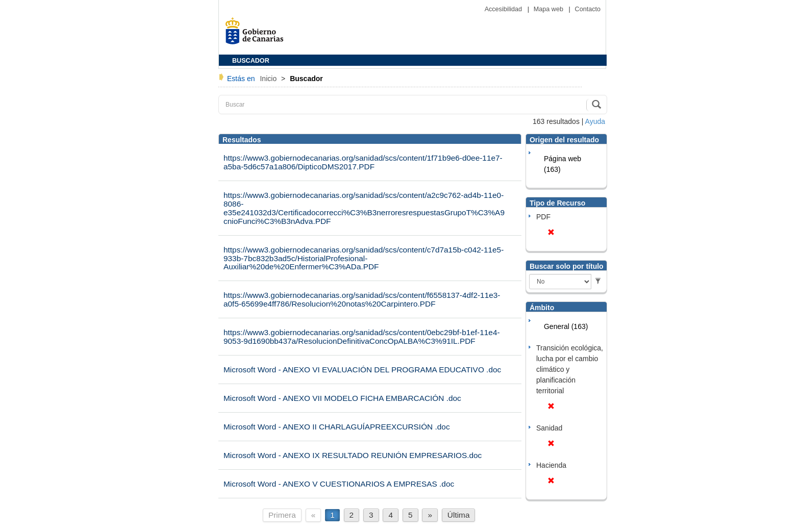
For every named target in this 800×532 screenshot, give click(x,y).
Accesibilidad (504, 9)
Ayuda (595, 121)
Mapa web (549, 9)
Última (459, 515)
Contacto (588, 9)
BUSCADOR (251, 61)
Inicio (269, 79)
